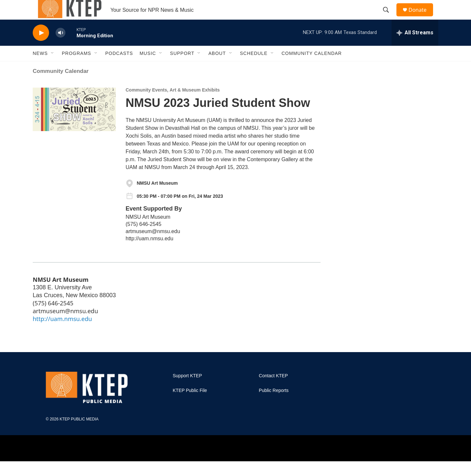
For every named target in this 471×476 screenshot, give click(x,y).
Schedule (254, 68)
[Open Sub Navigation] (53, 68)
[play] (41, 48)
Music (148, 68)
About (217, 68)
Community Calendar (312, 68)
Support (182, 68)
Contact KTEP (273, 391)
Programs (77, 68)
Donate (422, 17)
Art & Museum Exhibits (195, 105)
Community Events (146, 105)
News (40, 68)
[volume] (61, 48)
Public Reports (274, 405)
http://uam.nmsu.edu (149, 253)
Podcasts (119, 68)
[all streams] (415, 47)
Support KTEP (187, 391)
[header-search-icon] (389, 17)
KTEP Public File (190, 405)
